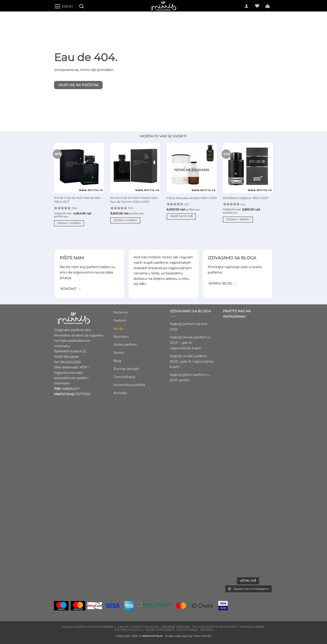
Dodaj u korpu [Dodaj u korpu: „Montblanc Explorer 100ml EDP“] (238, 219)
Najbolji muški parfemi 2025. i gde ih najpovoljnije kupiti (192, 361)
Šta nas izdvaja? (126, 369)
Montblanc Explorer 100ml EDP (246, 198)
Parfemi (120, 321)
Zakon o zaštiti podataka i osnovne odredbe (154, 627)
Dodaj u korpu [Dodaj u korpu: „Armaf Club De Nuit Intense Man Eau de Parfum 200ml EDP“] (125, 220)
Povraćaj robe (252, 627)
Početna (120, 312)
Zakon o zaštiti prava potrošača (89, 627)
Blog (117, 361)
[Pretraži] (81, 6)
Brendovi (121, 337)
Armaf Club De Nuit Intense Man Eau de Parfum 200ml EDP (134, 200)
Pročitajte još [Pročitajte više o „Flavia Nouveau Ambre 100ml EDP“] (181, 216)
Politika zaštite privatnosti (215, 627)
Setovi (119, 353)
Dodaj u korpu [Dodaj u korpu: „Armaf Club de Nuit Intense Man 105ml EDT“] (69, 223)
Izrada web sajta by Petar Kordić (188, 636)
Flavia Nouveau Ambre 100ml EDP (192, 198)
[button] (64, 6)
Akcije (118, 328)
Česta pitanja (124, 377)
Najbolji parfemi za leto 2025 (189, 327)
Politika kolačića (129, 630)
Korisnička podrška (129, 385)
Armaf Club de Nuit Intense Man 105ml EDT (77, 200)
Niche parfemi (125, 345)
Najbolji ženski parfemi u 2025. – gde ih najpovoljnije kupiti (190, 343)
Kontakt (120, 393)
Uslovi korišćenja (160, 630)
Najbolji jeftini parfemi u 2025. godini (189, 377)
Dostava (207, 630)
